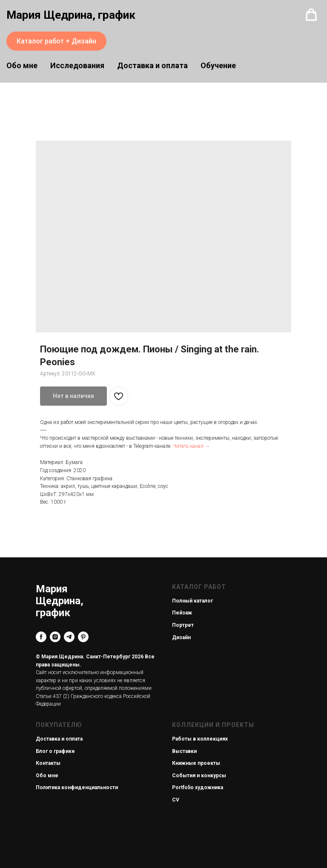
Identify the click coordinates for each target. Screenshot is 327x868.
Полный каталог (192, 601)
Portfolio (183, 787)
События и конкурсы (199, 776)
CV (176, 800)
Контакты (48, 763)
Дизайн (181, 637)
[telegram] (69, 637)
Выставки (184, 751)
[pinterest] (83, 637)
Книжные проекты (196, 763)
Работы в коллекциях (200, 739)
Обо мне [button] (22, 65)
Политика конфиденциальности (77, 787)
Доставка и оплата (152, 65)
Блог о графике (55, 751)
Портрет (183, 625)
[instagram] (55, 637)
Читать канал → (191, 446)
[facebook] (41, 637)
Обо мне (47, 776)
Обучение (218, 65)
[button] (311, 15)
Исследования (77, 65)
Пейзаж (182, 613)
